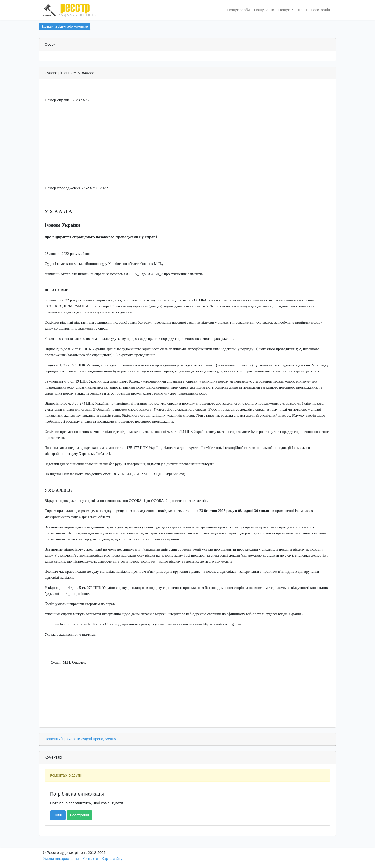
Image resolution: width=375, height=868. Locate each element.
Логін (302, 10)
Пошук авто (264, 10)
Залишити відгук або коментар (65, 27)
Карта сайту (112, 859)
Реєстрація (320, 10)
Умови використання (61, 859)
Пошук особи (239, 10)
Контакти (90, 859)
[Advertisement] (187, 144)
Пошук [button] (285, 10)
